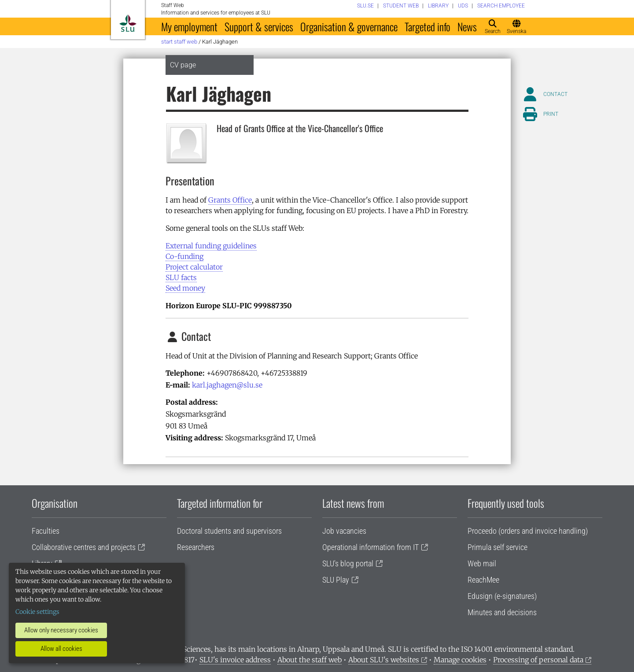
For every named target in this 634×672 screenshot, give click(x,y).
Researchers (196, 547)
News (467, 26)
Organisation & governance (349, 26)
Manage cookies (460, 660)
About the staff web (310, 660)
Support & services (259, 26)
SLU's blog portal (348, 563)
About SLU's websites (384, 660)
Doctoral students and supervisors (229, 531)
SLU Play (336, 580)
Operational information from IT (370, 547)
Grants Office (230, 200)
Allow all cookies (61, 649)
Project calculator (194, 267)
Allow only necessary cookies (61, 630)
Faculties (46, 531)
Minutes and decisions (502, 612)
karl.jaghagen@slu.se (227, 385)
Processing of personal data (538, 660)
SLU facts (181, 277)
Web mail (482, 563)
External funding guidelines (211, 246)
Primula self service (498, 547)
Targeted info (428, 26)
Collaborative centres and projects (84, 547)
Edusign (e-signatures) (502, 596)
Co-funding (184, 256)
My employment (189, 26)
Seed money (185, 288)
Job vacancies (344, 531)
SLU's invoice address (235, 660)
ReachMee (483, 580)
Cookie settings (37, 612)
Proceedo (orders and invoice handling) (528, 531)
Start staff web (179, 42)
